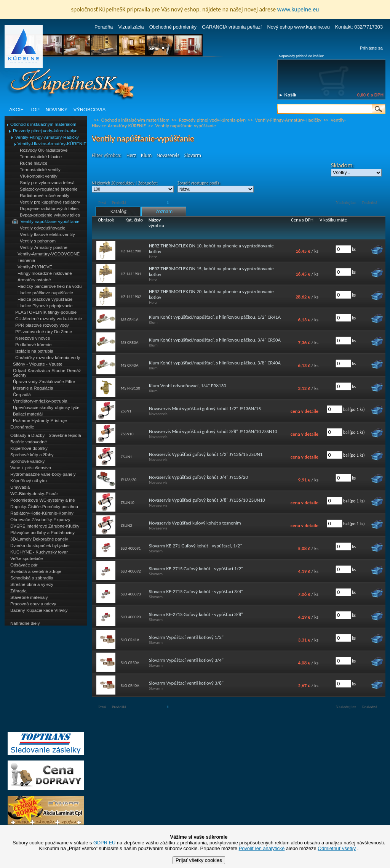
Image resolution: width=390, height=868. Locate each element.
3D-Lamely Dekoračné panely (39, 539)
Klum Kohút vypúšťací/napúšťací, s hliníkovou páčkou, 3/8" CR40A (215, 363)
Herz (131, 155)
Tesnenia (26, 260)
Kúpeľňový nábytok (29, 481)
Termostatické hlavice (41, 157)
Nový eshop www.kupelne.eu (298, 27)
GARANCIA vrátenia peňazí (232, 27)
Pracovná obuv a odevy (33, 604)
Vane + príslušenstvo (31, 468)
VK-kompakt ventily (39, 176)
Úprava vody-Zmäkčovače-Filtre (44, 382)
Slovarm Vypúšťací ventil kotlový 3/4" (186, 660)
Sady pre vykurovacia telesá (47, 183)
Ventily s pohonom (38, 241)
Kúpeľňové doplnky (29, 448)
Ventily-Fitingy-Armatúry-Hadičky (47, 137)
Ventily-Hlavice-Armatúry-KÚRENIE (52, 144)
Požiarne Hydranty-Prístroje (40, 420)
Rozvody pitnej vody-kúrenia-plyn (45, 131)
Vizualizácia (131, 27)
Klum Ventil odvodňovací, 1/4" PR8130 (188, 386)
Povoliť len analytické (262, 848)
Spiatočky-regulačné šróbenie (49, 189)
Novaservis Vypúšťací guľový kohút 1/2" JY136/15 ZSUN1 (206, 454)
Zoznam (164, 211)
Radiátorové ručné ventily (45, 196)
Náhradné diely (25, 623)
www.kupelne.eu (298, 9)
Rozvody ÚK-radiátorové (44, 150)
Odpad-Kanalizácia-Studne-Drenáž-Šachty (48, 373)
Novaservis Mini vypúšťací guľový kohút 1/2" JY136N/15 (205, 408)
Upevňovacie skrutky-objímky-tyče (46, 408)
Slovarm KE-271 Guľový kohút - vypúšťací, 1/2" (196, 546)
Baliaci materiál (28, 414)
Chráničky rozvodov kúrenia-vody (48, 358)
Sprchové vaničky (27, 461)
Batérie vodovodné (29, 442)
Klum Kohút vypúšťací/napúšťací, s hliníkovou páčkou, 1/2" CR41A (215, 317)
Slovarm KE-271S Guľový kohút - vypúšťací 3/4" (196, 591)
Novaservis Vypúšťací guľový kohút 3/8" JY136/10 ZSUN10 (207, 500)
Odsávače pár (24, 565)
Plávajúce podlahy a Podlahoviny (42, 533)
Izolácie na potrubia (34, 351)
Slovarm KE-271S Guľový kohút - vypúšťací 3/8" (196, 614)
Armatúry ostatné (34, 280)
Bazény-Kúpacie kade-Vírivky (39, 610)
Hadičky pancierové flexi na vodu (50, 286)
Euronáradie (22, 427)
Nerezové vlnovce (33, 338)
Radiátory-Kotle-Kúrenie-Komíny (42, 513)
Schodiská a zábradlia (32, 578)
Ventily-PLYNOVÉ (35, 267)
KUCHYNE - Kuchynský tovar (39, 552)
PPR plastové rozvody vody (42, 325)
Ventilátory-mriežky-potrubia (40, 401)
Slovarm (193, 155)
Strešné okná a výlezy (32, 584)
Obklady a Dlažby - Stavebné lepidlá (46, 435)
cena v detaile (304, 411)
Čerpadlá (22, 395)
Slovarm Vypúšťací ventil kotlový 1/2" (186, 637)
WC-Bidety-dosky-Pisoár (34, 494)
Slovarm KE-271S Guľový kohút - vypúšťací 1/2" (196, 569)
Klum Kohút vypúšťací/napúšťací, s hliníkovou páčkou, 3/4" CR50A (215, 340)
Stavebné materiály (29, 597)
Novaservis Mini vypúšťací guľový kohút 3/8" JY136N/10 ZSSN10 (213, 431)
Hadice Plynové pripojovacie (45, 306)
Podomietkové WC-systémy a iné (43, 500)
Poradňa (104, 27)
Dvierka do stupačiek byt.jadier (40, 546)
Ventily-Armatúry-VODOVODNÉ (49, 254)
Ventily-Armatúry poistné (44, 247)
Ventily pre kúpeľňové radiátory (50, 202)
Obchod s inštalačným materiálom (43, 124)
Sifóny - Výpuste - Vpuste (38, 364)
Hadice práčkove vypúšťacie (45, 299)
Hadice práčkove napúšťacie (45, 293)
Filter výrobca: (107, 155)
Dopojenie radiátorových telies (49, 209)
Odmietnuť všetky (337, 848)
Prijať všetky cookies (199, 860)
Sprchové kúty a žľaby (32, 455)
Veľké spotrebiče (26, 558)
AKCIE (16, 110)
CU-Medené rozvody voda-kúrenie (49, 319)
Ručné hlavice (34, 163)
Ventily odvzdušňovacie (43, 228)
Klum (146, 155)
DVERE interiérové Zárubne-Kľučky (45, 526)
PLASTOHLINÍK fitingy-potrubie (46, 312)
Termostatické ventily (40, 170)
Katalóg (118, 211)
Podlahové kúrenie (33, 345)
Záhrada (18, 591)
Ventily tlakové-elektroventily (47, 234)
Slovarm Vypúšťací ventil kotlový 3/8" (186, 683)
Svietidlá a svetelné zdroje (36, 571)
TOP (35, 110)
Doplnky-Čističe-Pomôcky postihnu (44, 507)
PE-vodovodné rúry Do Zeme (44, 332)
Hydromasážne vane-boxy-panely (43, 474)
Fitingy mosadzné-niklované (45, 273)
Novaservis (168, 155)
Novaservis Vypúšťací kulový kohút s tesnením (195, 523)
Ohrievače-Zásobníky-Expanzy (40, 520)
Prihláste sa (371, 48)
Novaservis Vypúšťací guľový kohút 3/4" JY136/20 (198, 477)
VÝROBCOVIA (90, 110)
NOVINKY (57, 110)
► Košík (288, 95)
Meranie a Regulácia (33, 388)
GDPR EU (104, 843)
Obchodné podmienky (173, 27)
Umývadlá (20, 487)
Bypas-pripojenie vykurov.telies (50, 215)
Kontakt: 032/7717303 (359, 27)
